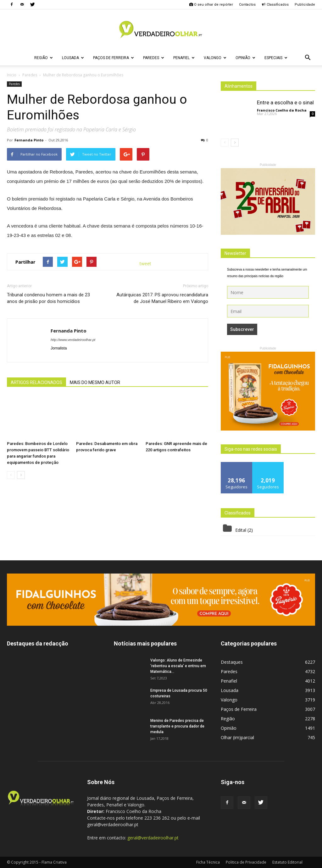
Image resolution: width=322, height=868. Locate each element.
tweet (145, 264)
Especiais (276, 58)
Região (44, 58)
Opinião (245, 58)
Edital (241, 530)
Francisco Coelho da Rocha (282, 110)
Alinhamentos (239, 86)
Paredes (154, 58)
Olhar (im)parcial (237, 737)
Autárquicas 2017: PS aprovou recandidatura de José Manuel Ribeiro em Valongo (162, 298)
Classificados (275, 5)
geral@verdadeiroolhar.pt (153, 838)
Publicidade (305, 5)
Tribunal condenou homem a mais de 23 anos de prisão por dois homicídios (48, 298)
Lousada (73, 58)
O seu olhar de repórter (211, 5)
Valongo (215, 58)
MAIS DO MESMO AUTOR (95, 382)
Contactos (247, 5)
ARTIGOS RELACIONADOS (36, 382)
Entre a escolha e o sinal (285, 102)
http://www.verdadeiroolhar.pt (73, 340)
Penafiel (184, 58)
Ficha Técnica (208, 862)
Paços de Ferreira (114, 58)
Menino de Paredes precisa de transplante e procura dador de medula (177, 726)
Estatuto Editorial (287, 862)
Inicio (12, 75)
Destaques (232, 662)
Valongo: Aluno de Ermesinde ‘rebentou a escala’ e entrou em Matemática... (178, 666)
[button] (308, 58)
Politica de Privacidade (246, 862)
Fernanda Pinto (29, 140)
